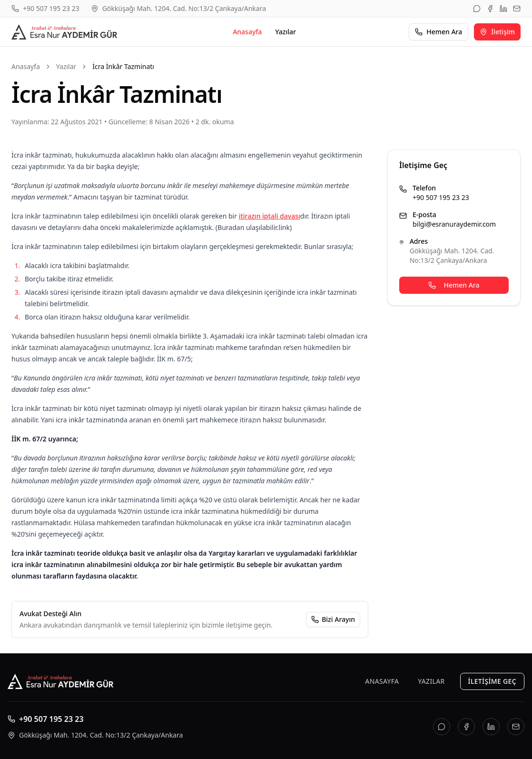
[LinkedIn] (503, 9)
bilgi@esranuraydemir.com (454, 224)
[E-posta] (517, 9)
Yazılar (286, 32)
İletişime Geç (492, 681)
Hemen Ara (438, 32)
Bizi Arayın (338, 619)
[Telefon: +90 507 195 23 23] (45, 9)
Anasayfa (247, 32)
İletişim (497, 32)
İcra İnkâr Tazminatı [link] (123, 66)
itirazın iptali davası (270, 216)
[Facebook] (490, 9)
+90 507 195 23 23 (441, 197)
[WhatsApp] (477, 9)
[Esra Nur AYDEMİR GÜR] (66, 32)
